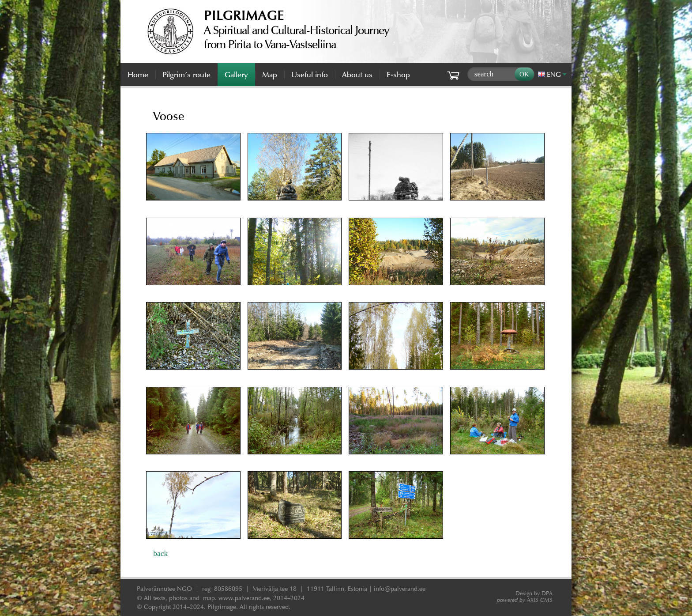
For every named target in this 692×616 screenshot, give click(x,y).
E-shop (398, 75)
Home (138, 75)
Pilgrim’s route (186, 75)
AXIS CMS (525, 600)
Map (270, 75)
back (160, 553)
